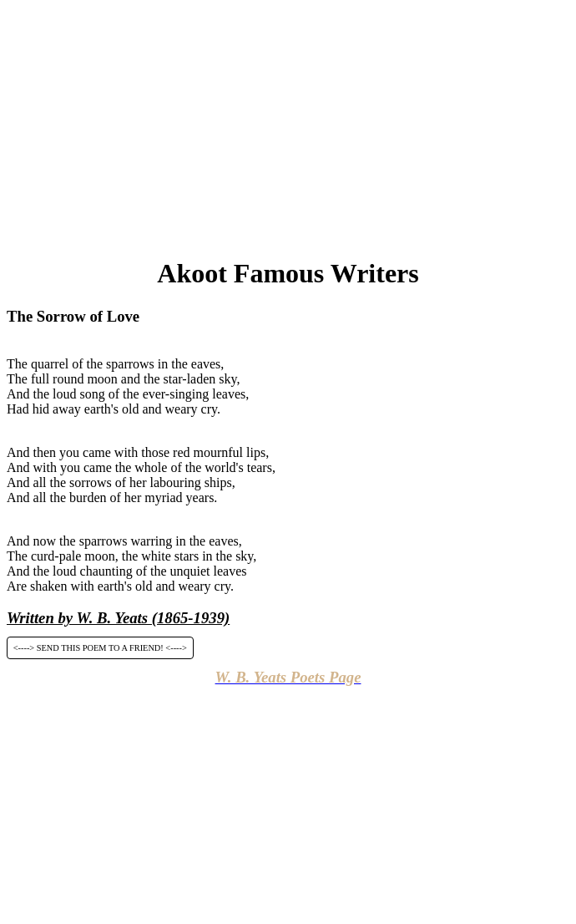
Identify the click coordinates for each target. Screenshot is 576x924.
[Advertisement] (291, 124)
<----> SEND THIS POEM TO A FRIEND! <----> (100, 648)
